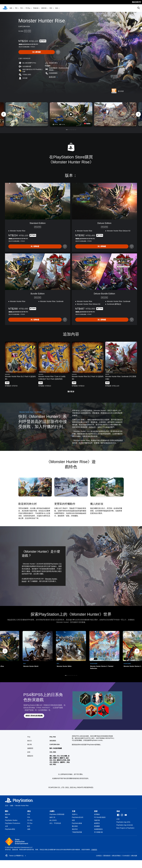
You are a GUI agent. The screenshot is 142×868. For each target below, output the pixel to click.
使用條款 (97, 814)
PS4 (22, 8)
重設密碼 (75, 826)
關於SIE (8, 814)
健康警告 (97, 823)
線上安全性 (53, 820)
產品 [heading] (29, 811)
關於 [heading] (7, 811)
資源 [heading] (96, 811)
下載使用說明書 (77, 832)
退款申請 (75, 829)
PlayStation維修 (77, 823)
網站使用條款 (116, 856)
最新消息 (44, 8)
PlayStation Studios (11, 820)
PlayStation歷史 (10, 829)
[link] (71, 651)
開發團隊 (97, 826)
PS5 (16, 8)
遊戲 (11, 8)
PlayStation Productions (13, 823)
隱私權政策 (107, 856)
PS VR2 (30, 820)
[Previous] (4, 114)
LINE (118, 819)
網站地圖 (134, 856)
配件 (29, 826)
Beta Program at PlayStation (125, 828)
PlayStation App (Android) (125, 825)
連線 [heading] (118, 811)
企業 (6, 826)
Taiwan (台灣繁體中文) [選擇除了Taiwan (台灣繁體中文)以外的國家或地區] (16, 856)
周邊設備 (36, 8)
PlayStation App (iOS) (123, 822)
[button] (71, 114)
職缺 (6, 817)
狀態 (73, 820)
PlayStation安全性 (78, 817)
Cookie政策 (126, 856)
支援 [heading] (74, 811)
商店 (51, 8)
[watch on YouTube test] (87, 124)
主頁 (6, 806)
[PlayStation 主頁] (5, 8)
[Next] (138, 114)
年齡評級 (97, 820)
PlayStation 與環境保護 (57, 814)
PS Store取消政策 (100, 817)
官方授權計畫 (98, 832)
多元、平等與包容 (55, 823)
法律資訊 (99, 856)
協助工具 (52, 817)
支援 (56, 8)
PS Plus (28, 8)
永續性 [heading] (52, 811)
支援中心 (75, 814)
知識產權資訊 (98, 829)
